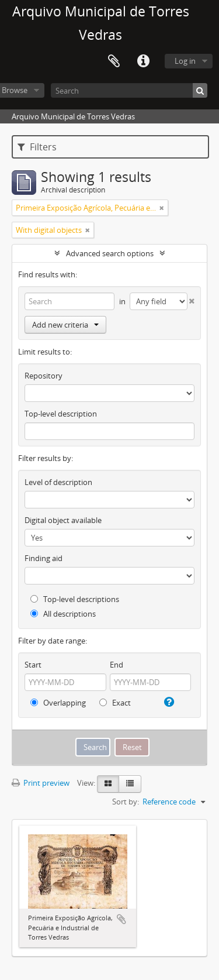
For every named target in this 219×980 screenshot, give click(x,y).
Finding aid (44, 558)
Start (33, 665)
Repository (44, 376)
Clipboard (114, 61)
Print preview (41, 783)
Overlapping (58, 703)
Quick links (143, 61)
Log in (185, 61)
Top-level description (61, 414)
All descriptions (63, 614)
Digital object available (63, 520)
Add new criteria (65, 325)
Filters (37, 147)
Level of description (58, 482)
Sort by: (126, 802)
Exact (115, 703)
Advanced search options (110, 253)
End (117, 665)
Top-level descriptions (75, 599)
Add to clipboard (121, 919)
